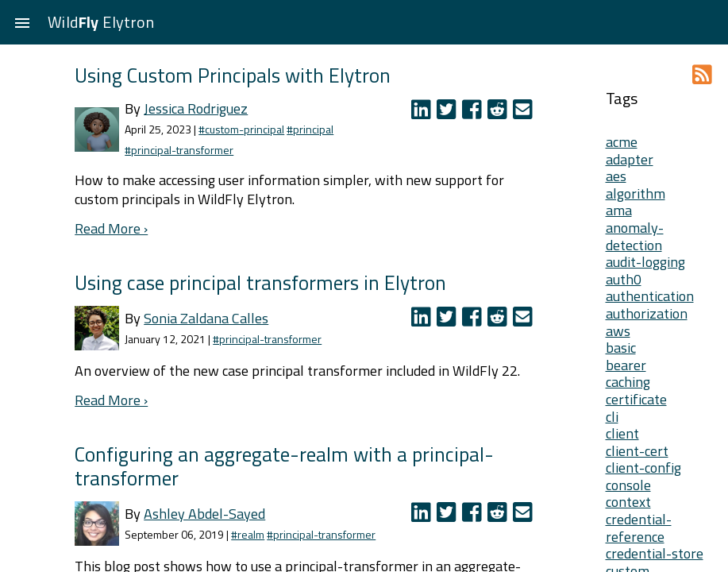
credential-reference (639, 528)
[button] (22, 22)
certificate (636, 399)
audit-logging (645, 262)
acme (622, 142)
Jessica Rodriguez (196, 108)
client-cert (637, 451)
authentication (650, 296)
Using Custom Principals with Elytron (233, 75)
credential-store (655, 553)
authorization (647, 313)
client (622, 433)
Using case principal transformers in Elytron (260, 282)
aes (616, 176)
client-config (643, 468)
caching (628, 382)
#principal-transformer (179, 150)
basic (621, 348)
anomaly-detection (635, 236)
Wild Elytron (101, 22)
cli (612, 417)
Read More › (111, 228)
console (628, 485)
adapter (630, 159)
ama (619, 210)
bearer (626, 365)
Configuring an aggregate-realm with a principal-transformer (284, 466)
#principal (310, 129)
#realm (248, 534)
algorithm (636, 193)
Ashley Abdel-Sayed (204, 514)
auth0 (624, 279)
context (628, 502)
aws (618, 331)
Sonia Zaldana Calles (206, 318)
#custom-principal (241, 129)
